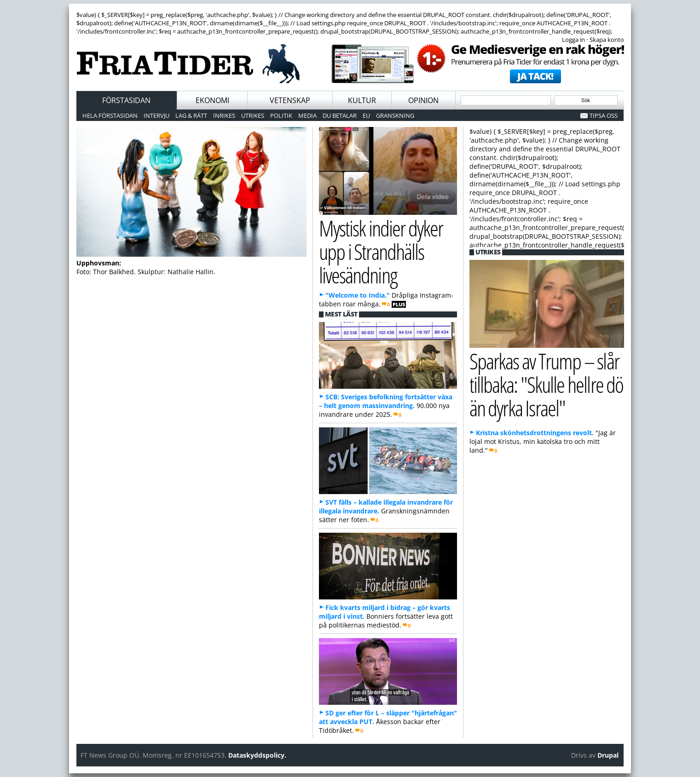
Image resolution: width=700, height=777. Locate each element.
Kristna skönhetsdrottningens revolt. (535, 433)
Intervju (156, 115)
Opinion (423, 100)
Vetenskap (290, 100)
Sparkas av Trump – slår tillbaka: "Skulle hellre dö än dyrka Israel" (547, 384)
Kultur (362, 100)
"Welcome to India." (358, 295)
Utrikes (253, 115)
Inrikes (224, 115)
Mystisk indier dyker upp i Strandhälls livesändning (381, 251)
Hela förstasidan (110, 115)
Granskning (395, 115)
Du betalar (340, 115)
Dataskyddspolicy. (257, 755)
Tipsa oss (604, 115)
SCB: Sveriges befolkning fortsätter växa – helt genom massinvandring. (386, 401)
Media (307, 115)
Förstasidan (126, 100)
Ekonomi (212, 100)
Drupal (608, 755)
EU (366, 115)
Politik (281, 115)
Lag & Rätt (191, 115)
